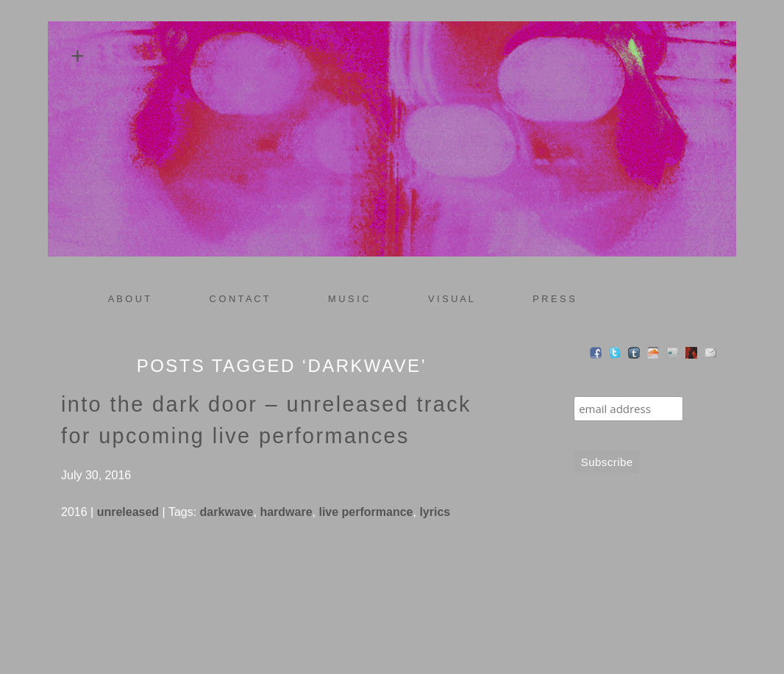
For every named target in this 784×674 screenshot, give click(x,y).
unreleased (128, 512)
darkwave (227, 512)
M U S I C (343, 299)
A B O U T (129, 299)
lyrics (435, 512)
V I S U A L (446, 299)
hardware (286, 512)
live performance (366, 512)
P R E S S (553, 299)
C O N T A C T (239, 299)
